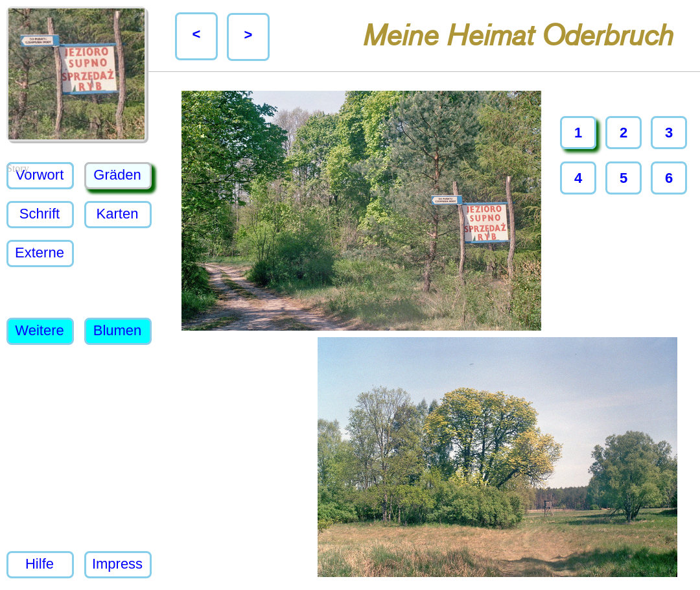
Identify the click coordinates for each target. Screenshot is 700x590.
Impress (117, 564)
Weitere (39, 330)
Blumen (118, 330)
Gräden (117, 175)
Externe (40, 253)
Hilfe (40, 564)
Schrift (40, 214)
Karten (118, 214)
